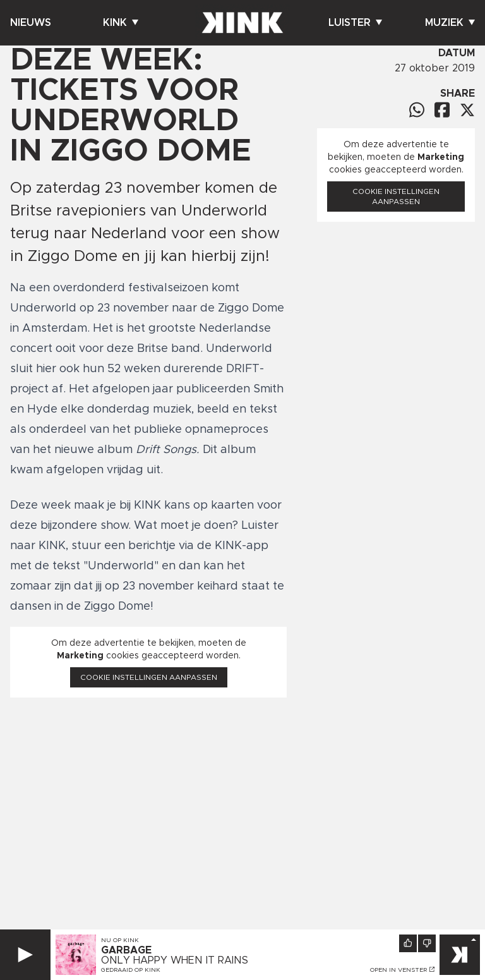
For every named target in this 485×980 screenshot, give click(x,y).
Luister (355, 23)
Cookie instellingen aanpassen (149, 677)
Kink (121, 23)
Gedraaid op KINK (131, 970)
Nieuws (31, 23)
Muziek (450, 23)
